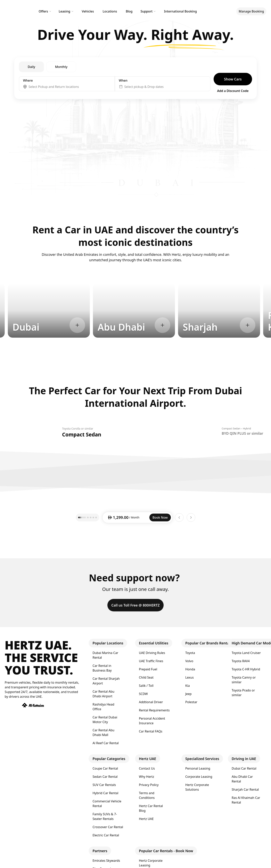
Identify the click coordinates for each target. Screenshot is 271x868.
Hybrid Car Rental (105, 793)
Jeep (188, 694)
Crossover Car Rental (108, 827)
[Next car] (191, 517)
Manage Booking (251, 11)
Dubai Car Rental (244, 768)
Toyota (190, 653)
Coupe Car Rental (105, 768)
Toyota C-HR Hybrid (246, 669)
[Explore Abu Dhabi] (162, 325)
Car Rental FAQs (151, 731)
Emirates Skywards (106, 861)
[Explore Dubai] (77, 325)
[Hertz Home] (16, 11)
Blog (129, 11)
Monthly (61, 67)
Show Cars (233, 79)
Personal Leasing (198, 768)
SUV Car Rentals (104, 785)
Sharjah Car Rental (245, 789)
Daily (31, 67)
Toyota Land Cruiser (246, 653)
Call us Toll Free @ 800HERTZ (135, 605)
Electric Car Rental (106, 835)
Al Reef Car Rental (106, 743)
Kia (188, 686)
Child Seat (146, 677)
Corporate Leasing (199, 777)
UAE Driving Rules (152, 653)
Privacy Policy (149, 785)
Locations (110, 11)
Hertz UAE (146, 819)
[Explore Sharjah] (248, 325)
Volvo (189, 661)
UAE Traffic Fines (151, 661)
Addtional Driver (151, 702)
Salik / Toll (146, 686)
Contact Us (147, 768)
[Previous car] (179, 517)
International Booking (180, 11)
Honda (190, 669)
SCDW (143, 694)
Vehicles (88, 11)
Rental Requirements (154, 710)
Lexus (189, 677)
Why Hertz (147, 777)
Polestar (191, 702)
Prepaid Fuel (148, 669)
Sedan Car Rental (105, 777)
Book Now (160, 517)
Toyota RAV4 (241, 661)
